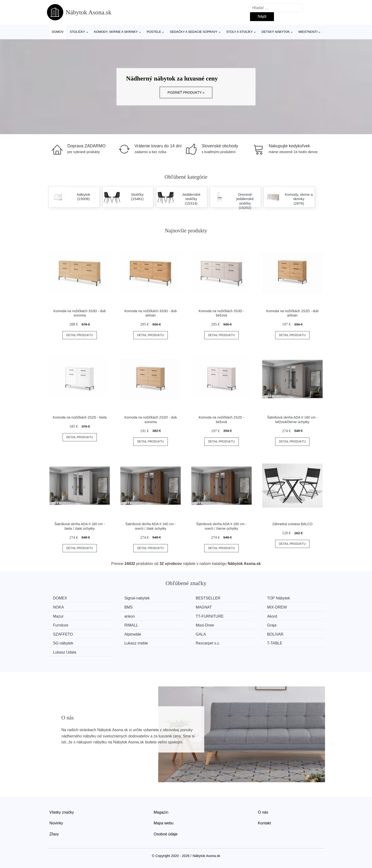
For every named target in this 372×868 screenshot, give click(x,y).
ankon (130, 616)
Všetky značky (62, 812)
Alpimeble (133, 634)
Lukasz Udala (65, 652)
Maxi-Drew (205, 625)
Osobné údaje (166, 834)
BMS (129, 607)
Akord (272, 616)
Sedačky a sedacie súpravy (194, 32)
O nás (263, 812)
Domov (58, 32)
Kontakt (264, 823)
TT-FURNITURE (209, 616)
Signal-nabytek (137, 598)
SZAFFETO (63, 634)
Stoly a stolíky (239, 32)
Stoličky (77, 32)
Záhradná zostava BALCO (292, 524)
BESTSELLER (208, 598)
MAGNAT (204, 607)
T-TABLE (275, 643)
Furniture (61, 625)
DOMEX (60, 598)
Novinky (56, 823)
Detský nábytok (276, 32)
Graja (272, 625)
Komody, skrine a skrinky (116, 32)
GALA (201, 634)
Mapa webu (164, 823)
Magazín (161, 812)
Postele (154, 32)
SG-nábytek (63, 643)
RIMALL (131, 625)
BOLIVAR (275, 634)
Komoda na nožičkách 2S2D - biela (80, 417)
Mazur (58, 616)
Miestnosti (308, 32)
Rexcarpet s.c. (208, 643)
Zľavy (54, 834)
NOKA (58, 607)
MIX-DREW (277, 607)
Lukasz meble (136, 643)
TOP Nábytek (278, 598)
